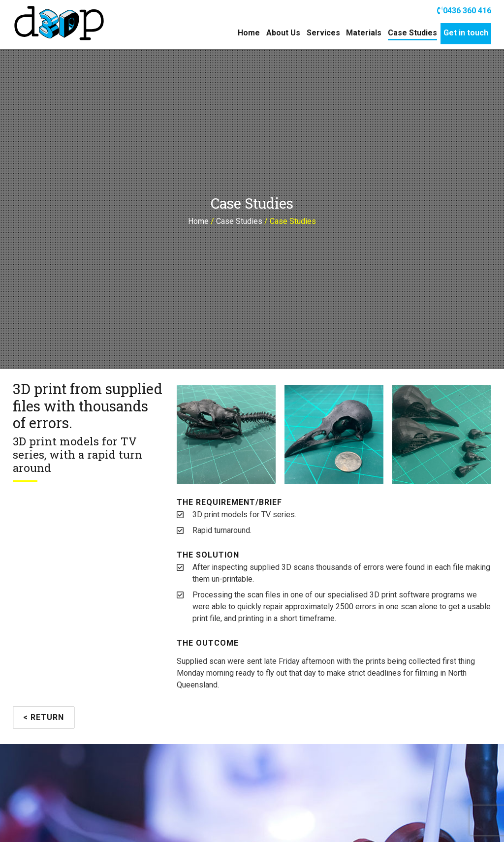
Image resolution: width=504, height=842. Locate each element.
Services (323, 33)
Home (249, 33)
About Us (283, 33)
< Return (44, 717)
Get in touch (466, 33)
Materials (364, 33)
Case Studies (412, 33)
